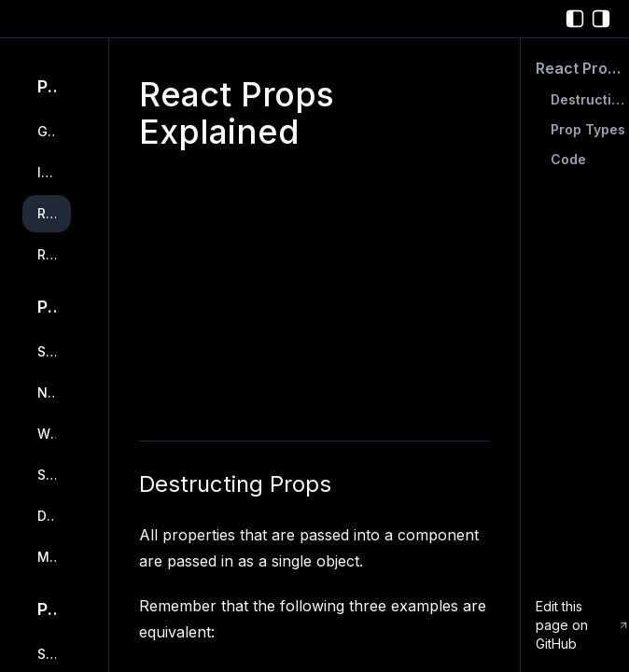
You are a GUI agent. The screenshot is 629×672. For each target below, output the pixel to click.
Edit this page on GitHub (582, 625)
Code (568, 159)
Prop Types (588, 129)
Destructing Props (235, 484)
